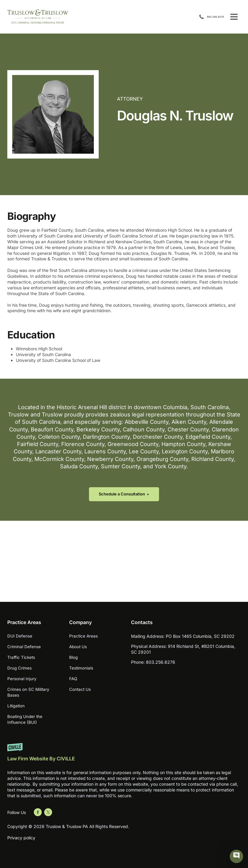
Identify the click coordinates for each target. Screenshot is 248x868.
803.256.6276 (207, 17)
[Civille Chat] (237, 857)
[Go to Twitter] (48, 812)
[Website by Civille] (124, 755)
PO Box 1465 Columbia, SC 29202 (200, 636)
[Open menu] (234, 17)
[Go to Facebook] (38, 812)
